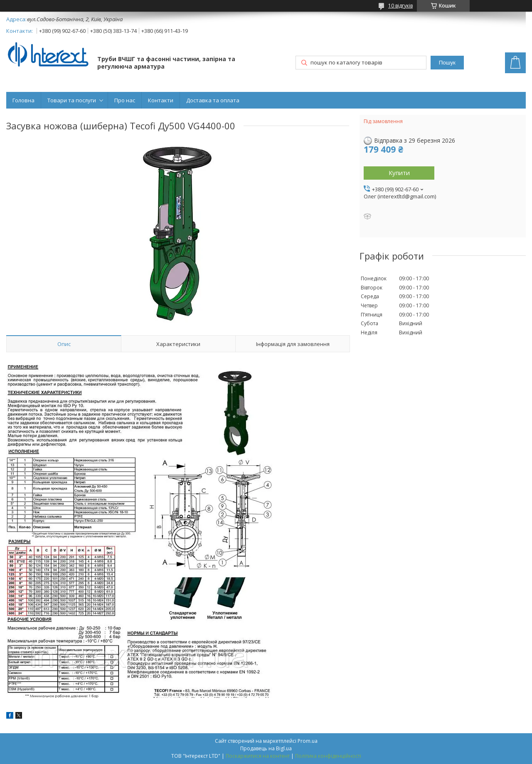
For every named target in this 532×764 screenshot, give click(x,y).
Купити (399, 173)
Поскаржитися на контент (258, 756)
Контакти (161, 100)
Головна (23, 100)
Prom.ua (308, 741)
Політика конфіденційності (328, 756)
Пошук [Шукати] (447, 63)
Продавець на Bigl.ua (266, 748)
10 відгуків (400, 6)
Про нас (125, 100)
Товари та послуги (72, 100)
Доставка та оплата (213, 100)
